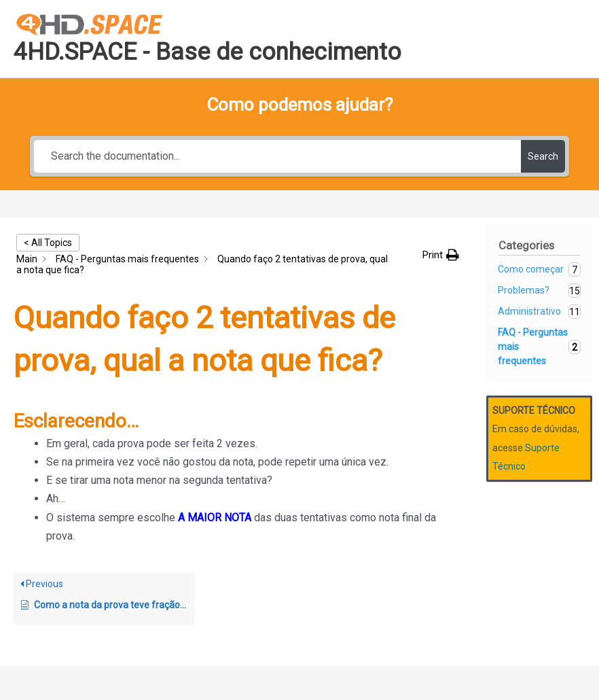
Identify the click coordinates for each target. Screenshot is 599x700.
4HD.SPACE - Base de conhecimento (207, 52)
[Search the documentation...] (277, 156)
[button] (441, 255)
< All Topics (48, 243)
